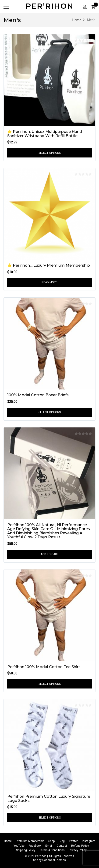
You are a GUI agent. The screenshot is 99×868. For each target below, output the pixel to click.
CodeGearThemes (54, 860)
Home (77, 20)
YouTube (19, 846)
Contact (62, 846)
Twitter (73, 841)
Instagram (89, 841)
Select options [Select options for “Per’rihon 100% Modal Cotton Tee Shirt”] (50, 684)
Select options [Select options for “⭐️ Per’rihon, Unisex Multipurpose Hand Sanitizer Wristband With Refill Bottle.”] (50, 153)
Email (49, 846)
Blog (62, 841)
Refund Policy (80, 846)
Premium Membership (30, 841)
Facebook (35, 846)
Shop (51, 841)
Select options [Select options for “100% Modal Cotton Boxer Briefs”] (50, 412)
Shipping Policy (26, 850)
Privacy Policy (78, 850)
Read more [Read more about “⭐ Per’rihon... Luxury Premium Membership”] (49, 282)
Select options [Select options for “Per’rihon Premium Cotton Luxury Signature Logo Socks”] (50, 818)
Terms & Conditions (52, 850)
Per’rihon (49, 6)
